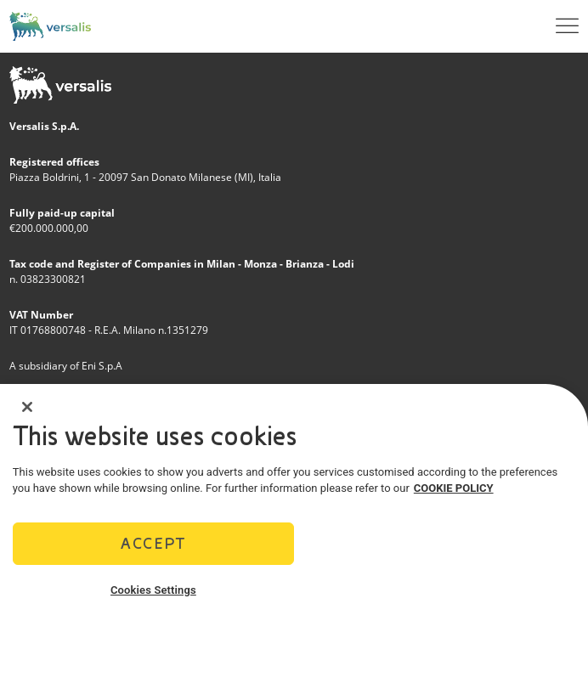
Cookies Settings (153, 593)
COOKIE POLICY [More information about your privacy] (454, 491)
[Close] (27, 409)
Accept (153, 546)
